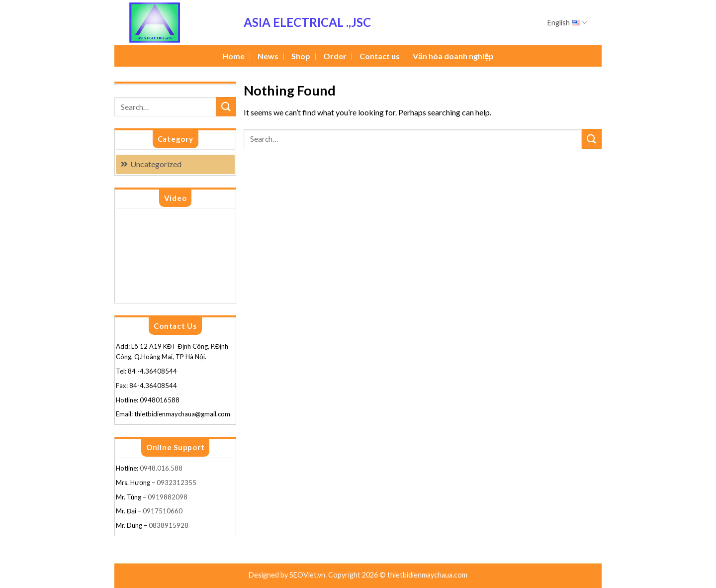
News (268, 56)
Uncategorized (156, 164)
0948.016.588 (162, 468)
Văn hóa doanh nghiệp (453, 56)
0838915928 (169, 525)
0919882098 (168, 497)
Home (233, 56)
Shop (301, 56)
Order (335, 56)
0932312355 (177, 483)
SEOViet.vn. (309, 575)
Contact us (380, 56)
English (567, 23)
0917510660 (163, 511)
